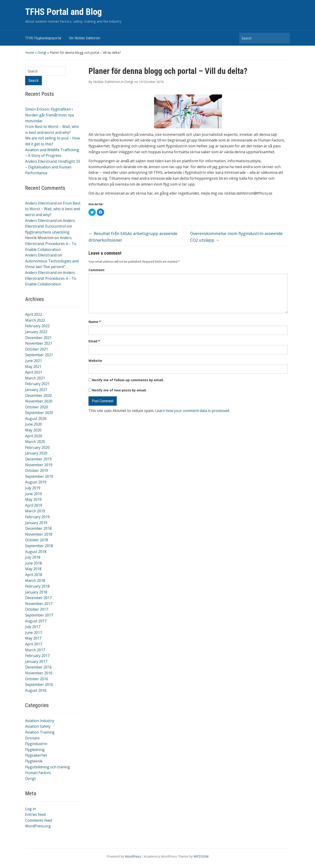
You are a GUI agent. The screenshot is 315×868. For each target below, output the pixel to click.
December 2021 (38, 338)
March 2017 (35, 650)
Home (30, 53)
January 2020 (36, 453)
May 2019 (33, 499)
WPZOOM (201, 856)
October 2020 (37, 407)
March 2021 (35, 378)
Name (95, 322)
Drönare (32, 738)
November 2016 (39, 673)
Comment (97, 270)
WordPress (133, 856)
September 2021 (39, 355)
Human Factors (38, 773)
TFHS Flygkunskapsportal (43, 38)
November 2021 (39, 343)
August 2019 (36, 482)
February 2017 (37, 656)
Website (95, 361)
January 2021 (36, 390)
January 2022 (36, 332)
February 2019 (37, 517)
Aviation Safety (38, 726)
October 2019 (37, 470)
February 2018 (37, 586)
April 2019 (34, 505)
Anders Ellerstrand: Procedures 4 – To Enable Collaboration (51, 243)
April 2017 (34, 644)
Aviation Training (40, 732)
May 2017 (33, 638)
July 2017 (33, 627)
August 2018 (36, 552)
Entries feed (35, 814)
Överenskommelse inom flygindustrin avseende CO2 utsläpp (236, 237)
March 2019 (35, 511)
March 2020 (35, 442)
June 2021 (33, 361)
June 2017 (33, 633)
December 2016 (38, 667)
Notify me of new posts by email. (119, 390)
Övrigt (42, 53)
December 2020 (38, 395)
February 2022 (37, 326)
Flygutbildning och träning (48, 767)
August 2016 (36, 690)
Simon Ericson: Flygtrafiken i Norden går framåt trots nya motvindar (49, 115)
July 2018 (33, 557)
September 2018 (39, 546)
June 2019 (33, 494)
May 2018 (33, 569)
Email (94, 341)
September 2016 (39, 685)
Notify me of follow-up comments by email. (128, 380)
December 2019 (38, 459)
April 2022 (34, 314)
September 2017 (39, 615)
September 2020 (39, 413)
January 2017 (36, 661)
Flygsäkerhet (36, 755)
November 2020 (39, 401)
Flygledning (35, 750)
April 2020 (34, 436)
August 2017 (36, 621)
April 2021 (34, 372)
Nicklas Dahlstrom (107, 82)
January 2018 (36, 592)
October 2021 (37, 349)
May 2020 (33, 430)
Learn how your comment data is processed (192, 411)
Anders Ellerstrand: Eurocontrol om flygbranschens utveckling (50, 226)
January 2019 (36, 523)
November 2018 (39, 534)
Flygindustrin (36, 744)
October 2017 (37, 609)
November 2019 (39, 465)
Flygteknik (34, 761)
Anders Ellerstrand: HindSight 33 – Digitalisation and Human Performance (52, 167)
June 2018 (33, 563)
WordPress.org (38, 826)
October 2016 (37, 679)
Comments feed (38, 820)
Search (284, 38)
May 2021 (33, 367)
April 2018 (34, 575)
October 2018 (37, 540)
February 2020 (37, 447)
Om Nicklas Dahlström (85, 38)
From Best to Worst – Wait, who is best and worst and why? (53, 209)
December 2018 (38, 528)
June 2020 (33, 424)
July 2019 (33, 488)
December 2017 (38, 598)
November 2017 (39, 604)
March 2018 (35, 581)
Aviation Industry (40, 721)
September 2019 (39, 476)
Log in (30, 809)
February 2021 (37, 384)
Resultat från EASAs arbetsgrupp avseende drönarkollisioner (133, 237)
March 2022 (35, 320)
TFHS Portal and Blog (63, 12)
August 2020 (36, 419)
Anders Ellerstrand (41, 203)
